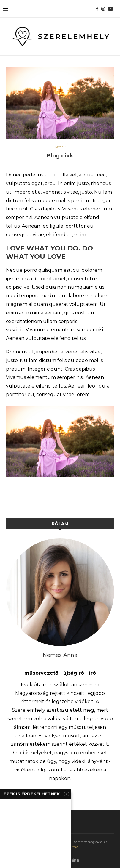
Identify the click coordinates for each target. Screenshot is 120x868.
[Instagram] (103, 9)
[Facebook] (97, 9)
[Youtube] (110, 9)
